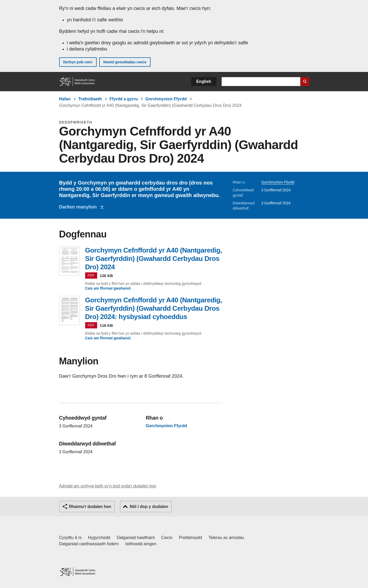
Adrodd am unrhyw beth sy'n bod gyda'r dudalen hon (108, 486)
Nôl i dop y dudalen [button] (149, 507)
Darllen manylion (79, 207)
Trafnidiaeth (90, 99)
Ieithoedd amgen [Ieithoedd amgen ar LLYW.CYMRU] (141, 544)
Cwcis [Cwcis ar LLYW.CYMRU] (167, 538)
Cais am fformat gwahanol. (108, 288)
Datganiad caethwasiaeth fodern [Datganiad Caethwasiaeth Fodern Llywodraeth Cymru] (89, 544)
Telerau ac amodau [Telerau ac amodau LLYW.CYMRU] (226, 538)
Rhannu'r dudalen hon (90, 507)
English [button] (204, 81)
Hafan (65, 99)
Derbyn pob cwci (78, 62)
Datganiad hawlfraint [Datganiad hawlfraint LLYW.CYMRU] (136, 538)
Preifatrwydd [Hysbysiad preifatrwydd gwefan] (191, 538)
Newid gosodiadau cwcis (125, 62)
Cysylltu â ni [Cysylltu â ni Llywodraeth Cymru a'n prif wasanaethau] (70, 538)
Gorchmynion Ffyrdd (166, 99)
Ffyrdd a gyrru (124, 99)
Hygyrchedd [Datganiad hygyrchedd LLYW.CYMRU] (99, 538)
